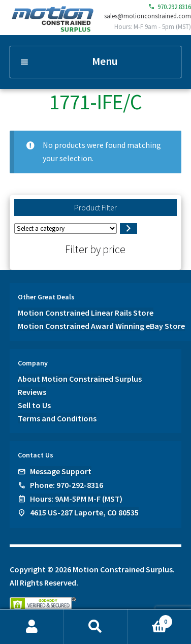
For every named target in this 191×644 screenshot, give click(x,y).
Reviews (32, 392)
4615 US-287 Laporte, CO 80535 (84, 512)
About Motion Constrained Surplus (80, 379)
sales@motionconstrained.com (148, 16)
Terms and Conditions (57, 418)
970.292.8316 (170, 7)
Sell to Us (34, 405)
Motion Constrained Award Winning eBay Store (101, 326)
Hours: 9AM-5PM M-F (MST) (76, 499)
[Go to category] (128, 229)
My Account (32, 627)
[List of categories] (66, 228)
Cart (150, 619)
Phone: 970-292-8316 (67, 485)
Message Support (61, 471)
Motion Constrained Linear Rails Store (86, 313)
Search (95, 627)
